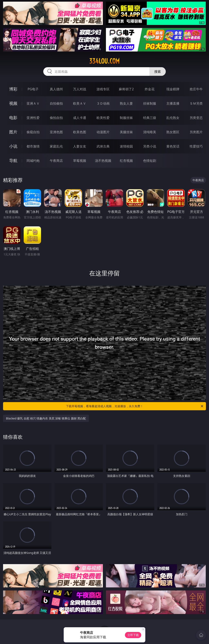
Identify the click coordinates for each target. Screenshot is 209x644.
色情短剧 (150, 161)
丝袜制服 (150, 103)
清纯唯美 (150, 132)
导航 (13, 160)
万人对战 (80, 89)
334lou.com (104, 61)
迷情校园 (126, 146)
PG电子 (33, 89)
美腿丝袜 (126, 132)
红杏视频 (126, 161)
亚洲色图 (56, 132)
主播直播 (173, 103)
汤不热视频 (103, 161)
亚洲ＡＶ (33, 103)
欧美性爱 (103, 118)
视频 (13, 103)
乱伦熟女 (173, 118)
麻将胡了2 (126, 89)
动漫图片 (103, 132)
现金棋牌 (173, 89)
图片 (13, 132)
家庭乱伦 (56, 146)
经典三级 (150, 118)
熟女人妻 (126, 103)
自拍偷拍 (56, 103)
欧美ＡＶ (80, 103)
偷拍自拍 (56, 118)
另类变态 (196, 118)
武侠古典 (103, 146)
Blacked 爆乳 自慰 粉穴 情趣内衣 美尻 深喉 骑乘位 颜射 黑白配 (46, 418)
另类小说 (150, 146)
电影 (13, 118)
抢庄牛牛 (196, 89)
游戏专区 (103, 89)
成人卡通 (80, 118)
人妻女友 (80, 146)
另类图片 (196, 132)
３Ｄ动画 (103, 103)
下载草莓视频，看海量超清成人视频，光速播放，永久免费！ (135, 406)
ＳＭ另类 (196, 103)
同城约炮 (33, 161)
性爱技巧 (196, 146)
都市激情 (33, 146)
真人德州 (56, 89)
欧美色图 (80, 132)
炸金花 (150, 89)
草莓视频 (80, 161)
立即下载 (133, 635)
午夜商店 (56, 161)
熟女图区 (173, 132)
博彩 (13, 89)
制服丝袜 (126, 118)
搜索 (158, 72)
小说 (13, 146)
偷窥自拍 (33, 132)
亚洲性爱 (33, 118)
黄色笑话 (173, 146)
